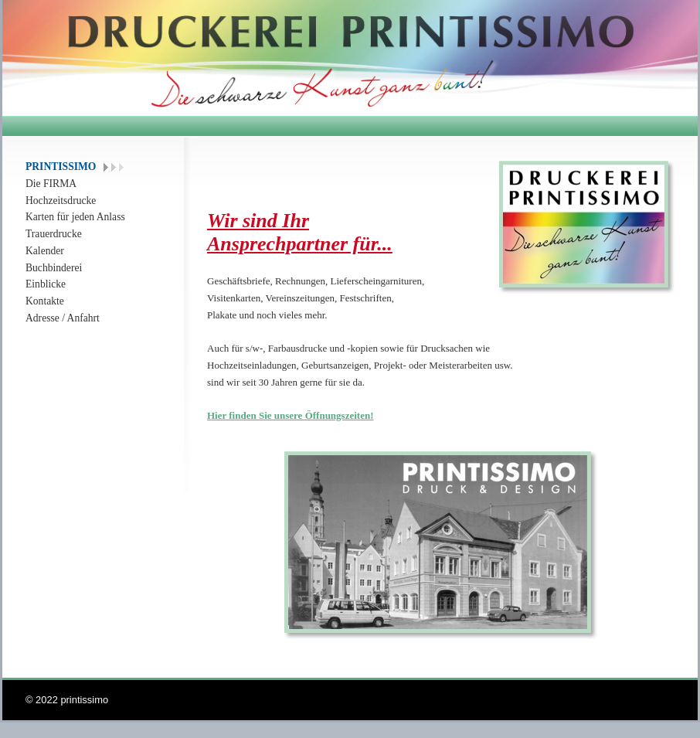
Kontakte (45, 301)
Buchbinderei (54, 268)
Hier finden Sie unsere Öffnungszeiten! (290, 415)
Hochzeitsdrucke (61, 201)
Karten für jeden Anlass (75, 217)
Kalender (45, 251)
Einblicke (46, 284)
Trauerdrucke (54, 234)
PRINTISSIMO (61, 167)
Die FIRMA (51, 184)
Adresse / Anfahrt (63, 318)
